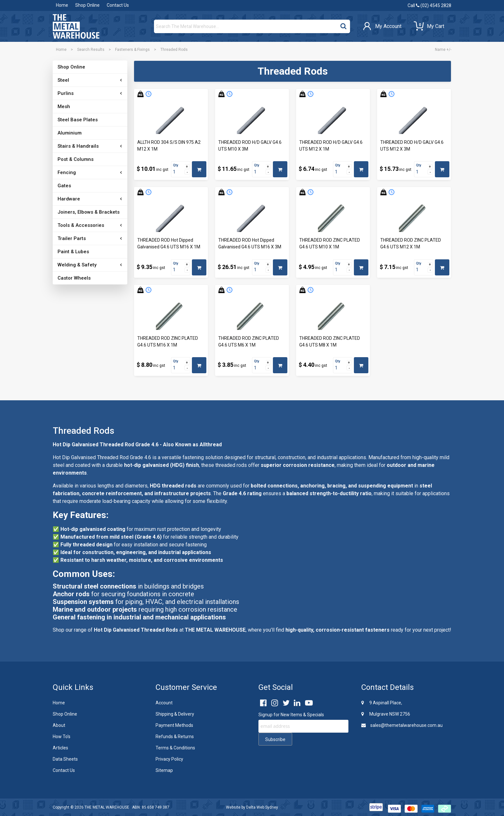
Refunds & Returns (175, 737)
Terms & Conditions (175, 748)
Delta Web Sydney (262, 807)
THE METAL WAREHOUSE (107, 807)
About (59, 725)
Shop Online (87, 5)
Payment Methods (174, 725)
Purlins (66, 93)
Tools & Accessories (81, 225)
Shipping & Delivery (175, 714)
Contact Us (118, 5)
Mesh (64, 107)
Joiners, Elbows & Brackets (89, 212)
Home (62, 5)
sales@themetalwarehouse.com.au (402, 725)
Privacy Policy (169, 759)
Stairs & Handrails (78, 146)
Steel (63, 80)
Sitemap (164, 770)
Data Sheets (65, 759)
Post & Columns (76, 159)
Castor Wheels (74, 278)
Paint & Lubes (73, 252)
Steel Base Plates (78, 120)
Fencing (67, 172)
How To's (62, 737)
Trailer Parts (72, 238)
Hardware (69, 199)
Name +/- (443, 50)
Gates (64, 186)
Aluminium (70, 133)
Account (164, 703)
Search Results (91, 50)
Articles (60, 748)
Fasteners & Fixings (132, 50)
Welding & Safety (77, 265)
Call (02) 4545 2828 (429, 5)
